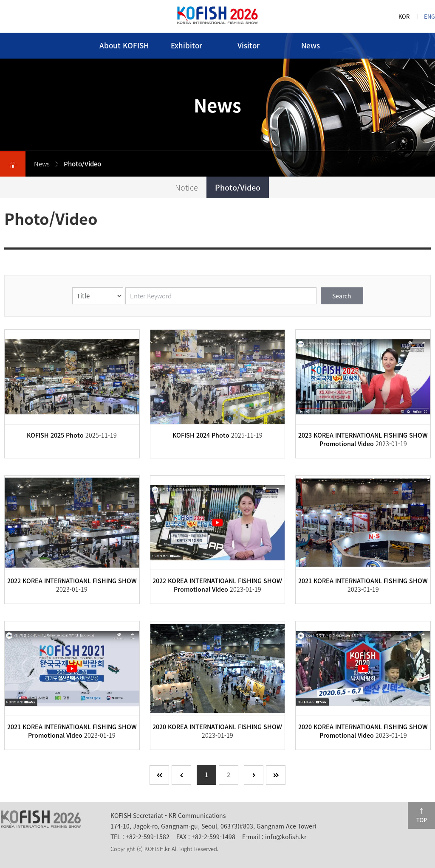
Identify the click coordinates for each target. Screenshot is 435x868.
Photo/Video (238, 187)
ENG (429, 16)
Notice (186, 187)
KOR (404, 16)
